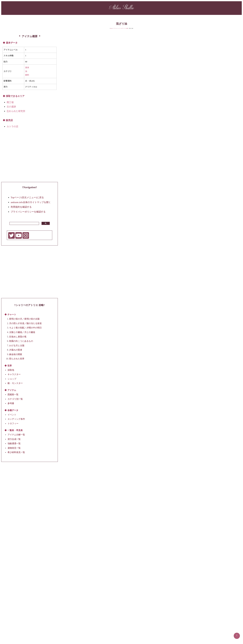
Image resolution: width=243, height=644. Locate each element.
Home (111, 28)
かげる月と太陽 (17, 345)
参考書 (11, 403)
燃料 (27, 75)
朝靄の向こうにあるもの (21, 341)
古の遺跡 (11, 107)
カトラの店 (12, 126)
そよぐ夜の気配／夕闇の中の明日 (25, 328)
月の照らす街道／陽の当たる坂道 (25, 323)
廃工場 (10, 102)
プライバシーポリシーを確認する (28, 211)
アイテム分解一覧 (16, 435)
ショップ (12, 379)
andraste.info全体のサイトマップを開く (31, 202)
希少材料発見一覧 (16, 452)
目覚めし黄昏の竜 (18, 337)
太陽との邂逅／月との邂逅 (22, 332)
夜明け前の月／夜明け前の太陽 (24, 319)
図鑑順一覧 (13, 395)
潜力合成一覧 (14, 439)
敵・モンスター (15, 383)
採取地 (11, 370)
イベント (12, 415)
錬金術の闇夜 (16, 354)
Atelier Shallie (122, 8)
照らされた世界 (17, 359)
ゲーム (115, 28)
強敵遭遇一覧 (14, 444)
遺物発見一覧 (14, 448)
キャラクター (14, 374)
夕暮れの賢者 (16, 350)
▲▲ (237, 635)
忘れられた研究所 (16, 111)
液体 (27, 67)
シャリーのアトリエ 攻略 (123, 28)
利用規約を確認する (21, 207)
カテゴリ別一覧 (15, 399)
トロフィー (13, 423)
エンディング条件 (16, 419)
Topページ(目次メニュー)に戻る (27, 197)
